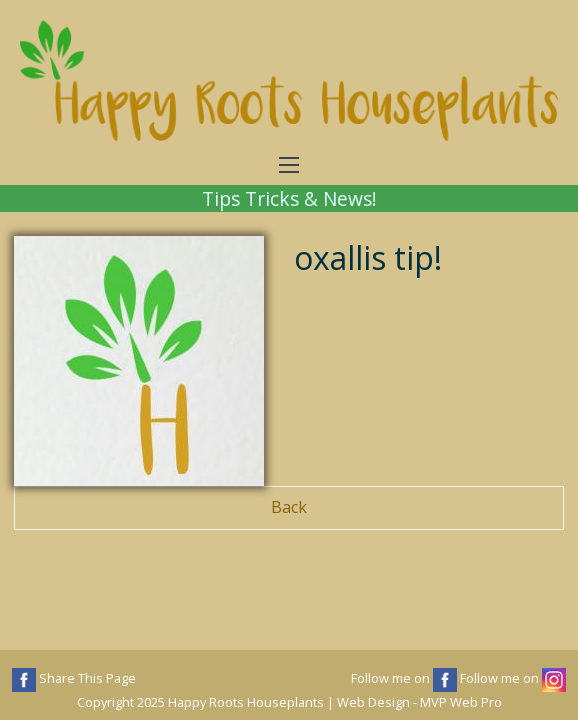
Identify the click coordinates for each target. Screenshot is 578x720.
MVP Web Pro (461, 702)
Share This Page (74, 680)
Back (289, 507)
